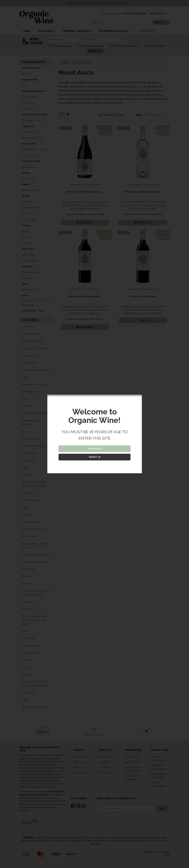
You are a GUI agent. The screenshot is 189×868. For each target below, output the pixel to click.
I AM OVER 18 (95, 449)
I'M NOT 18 (95, 457)
